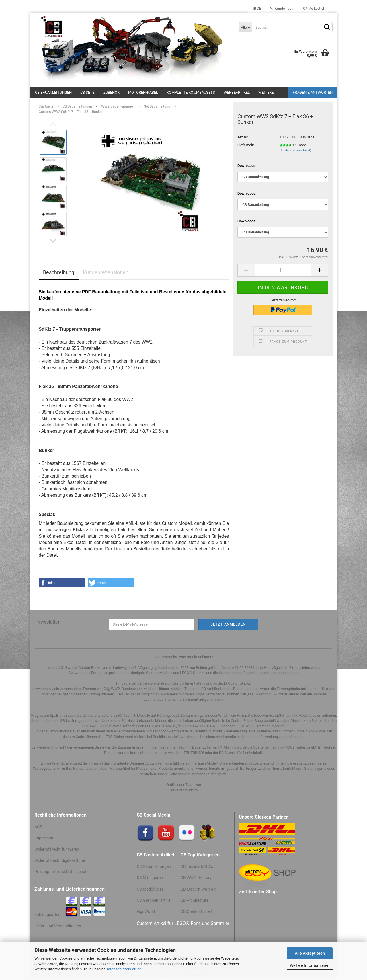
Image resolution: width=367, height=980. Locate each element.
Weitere (266, 92)
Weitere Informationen (310, 965)
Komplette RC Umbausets (191, 92)
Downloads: (247, 166)
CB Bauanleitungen (53, 92)
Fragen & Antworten (313, 92)
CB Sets (87, 92)
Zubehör (111, 92)
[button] (62, 583)
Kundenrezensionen (106, 272)
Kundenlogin (282, 9)
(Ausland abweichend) (295, 150)
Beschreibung (59, 272)
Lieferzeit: (246, 145)
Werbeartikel (237, 92)
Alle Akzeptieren (310, 953)
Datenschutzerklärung (123, 969)
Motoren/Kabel (143, 92)
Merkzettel (314, 9)
